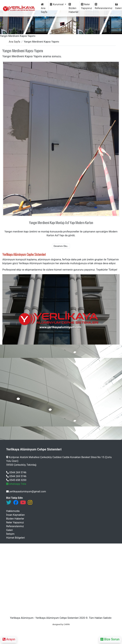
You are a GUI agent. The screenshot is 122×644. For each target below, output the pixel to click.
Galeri (9, 530)
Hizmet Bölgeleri (15, 538)
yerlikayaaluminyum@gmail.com (26, 491)
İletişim (10, 534)
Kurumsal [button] (57, 4)
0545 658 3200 (16, 480)
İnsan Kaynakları (15, 515)
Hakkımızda (13, 511)
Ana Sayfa (44, 8)
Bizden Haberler (73, 8)
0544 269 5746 (16, 472)
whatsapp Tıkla (16, 484)
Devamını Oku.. (61, 246)
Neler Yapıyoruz (86, 6)
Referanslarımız (104, 6)
